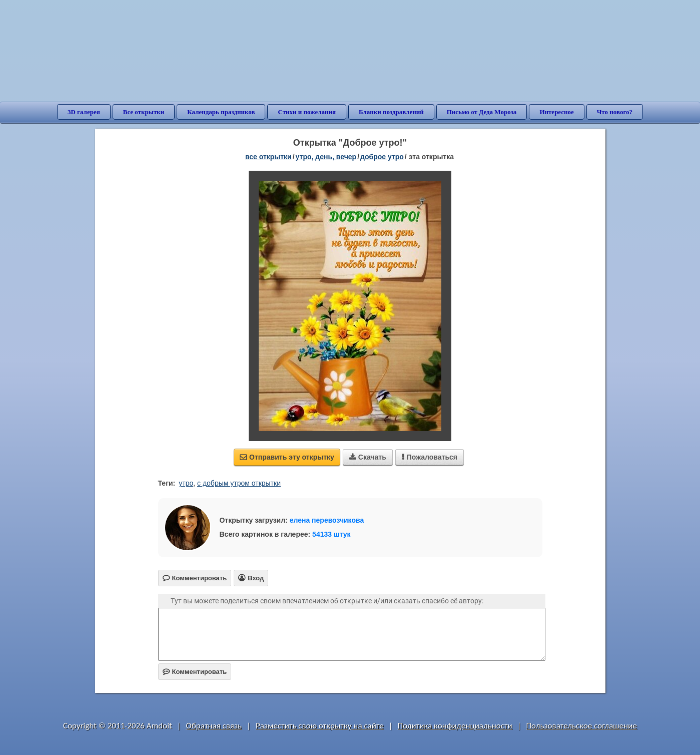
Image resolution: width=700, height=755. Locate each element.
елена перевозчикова (327, 520)
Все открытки (144, 112)
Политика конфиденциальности (455, 726)
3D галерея (84, 112)
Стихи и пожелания (307, 112)
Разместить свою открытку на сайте (320, 726)
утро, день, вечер (326, 157)
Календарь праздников (221, 112)
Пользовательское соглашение (582, 726)
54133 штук (331, 534)
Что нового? (615, 112)
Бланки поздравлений (391, 112)
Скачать (368, 457)
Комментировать (195, 672)
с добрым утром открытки (239, 483)
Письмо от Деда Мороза (482, 112)
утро (186, 483)
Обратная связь (214, 726)
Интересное (556, 112)
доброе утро (382, 157)
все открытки (268, 157)
